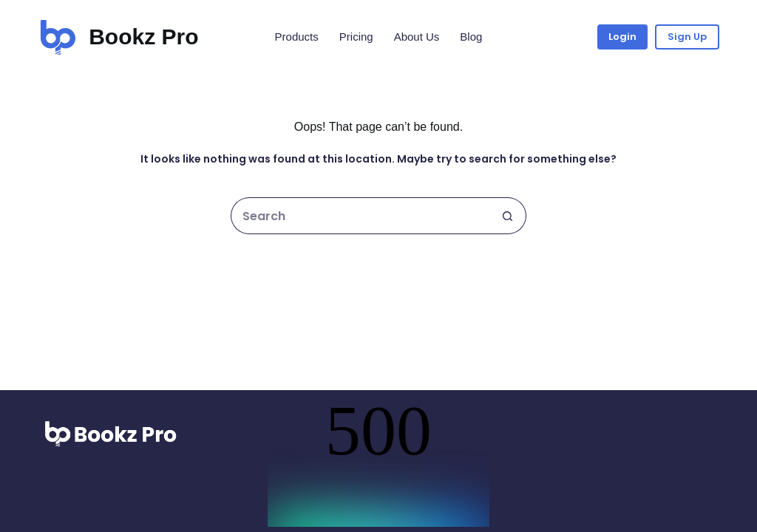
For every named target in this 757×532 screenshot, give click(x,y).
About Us (417, 37)
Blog (471, 37)
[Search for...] (360, 216)
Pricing (356, 37)
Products (297, 37)
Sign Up (687, 37)
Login (622, 37)
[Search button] (508, 216)
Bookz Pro (143, 37)
